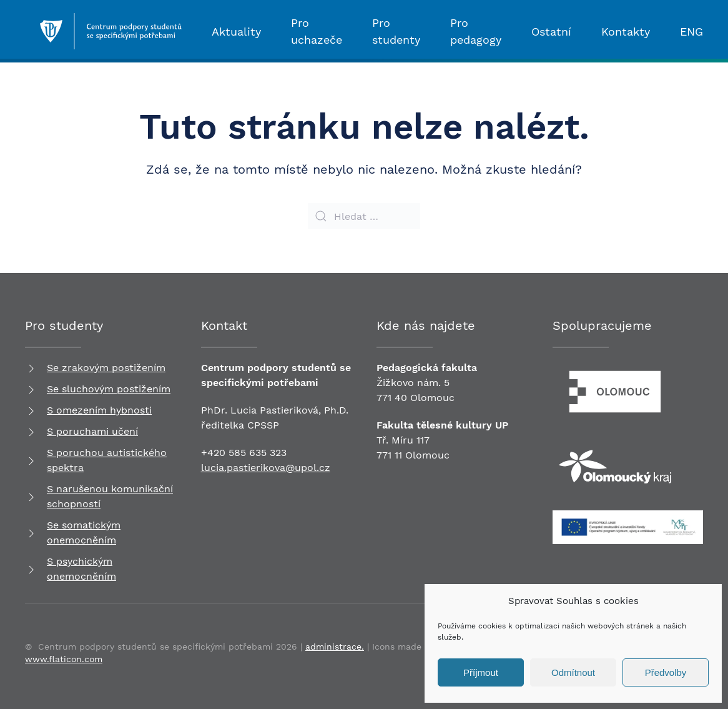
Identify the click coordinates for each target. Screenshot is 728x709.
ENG (691, 32)
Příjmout (481, 672)
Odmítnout (573, 672)
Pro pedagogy (476, 31)
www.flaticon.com (64, 659)
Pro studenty (396, 31)
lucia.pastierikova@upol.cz (266, 468)
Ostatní (551, 32)
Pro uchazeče (317, 31)
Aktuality (236, 32)
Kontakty (626, 32)
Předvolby (666, 672)
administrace (333, 647)
